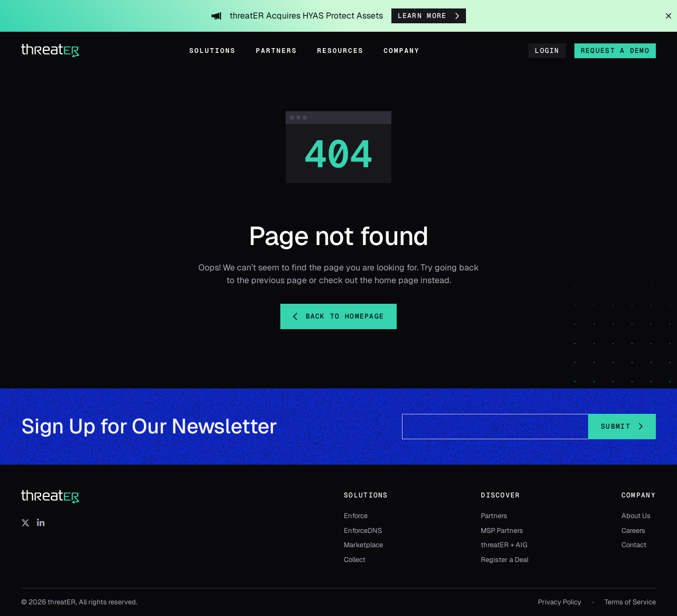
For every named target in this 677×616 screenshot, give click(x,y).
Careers (633, 531)
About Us (636, 516)
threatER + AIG (504, 545)
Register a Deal (505, 560)
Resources (341, 51)
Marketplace (363, 545)
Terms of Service (630, 602)
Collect (355, 560)
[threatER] (51, 497)
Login (547, 51)
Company (401, 51)
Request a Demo (615, 51)
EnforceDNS (363, 531)
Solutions (213, 51)
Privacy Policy (560, 602)
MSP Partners (502, 531)
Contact (634, 545)
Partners (277, 51)
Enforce (356, 516)
